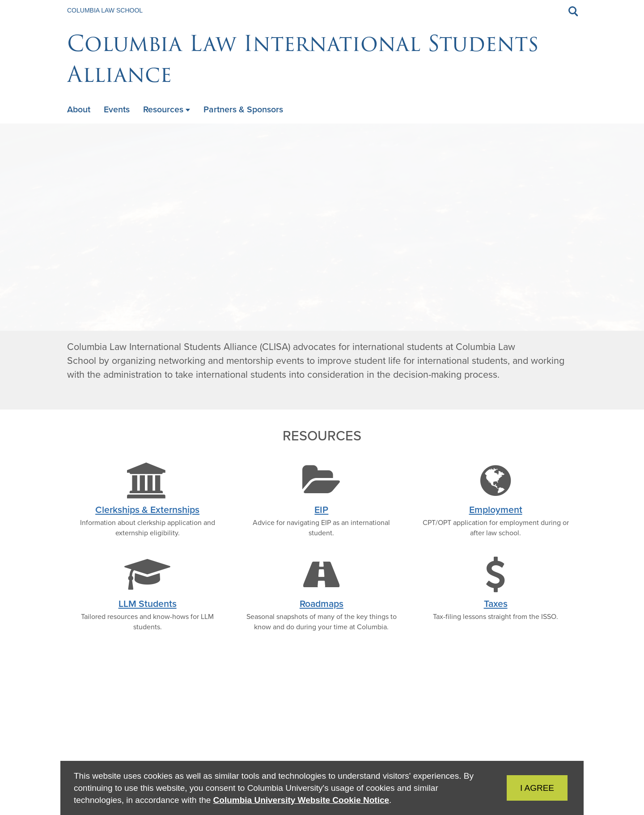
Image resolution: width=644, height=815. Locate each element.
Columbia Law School (105, 10)
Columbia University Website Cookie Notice (301, 800)
